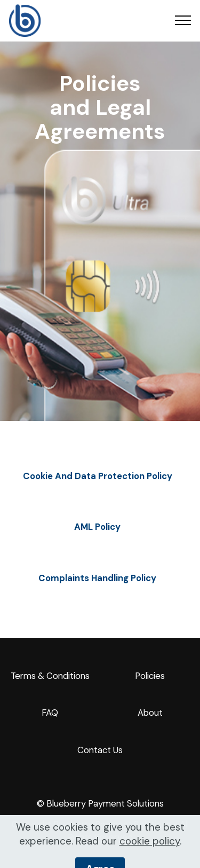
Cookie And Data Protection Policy (98, 476)
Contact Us (100, 750)
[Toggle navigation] (183, 20)
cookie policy (150, 854)
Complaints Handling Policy (97, 578)
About (150, 713)
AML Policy (97, 527)
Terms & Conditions (50, 676)
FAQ (50, 713)
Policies (150, 676)
